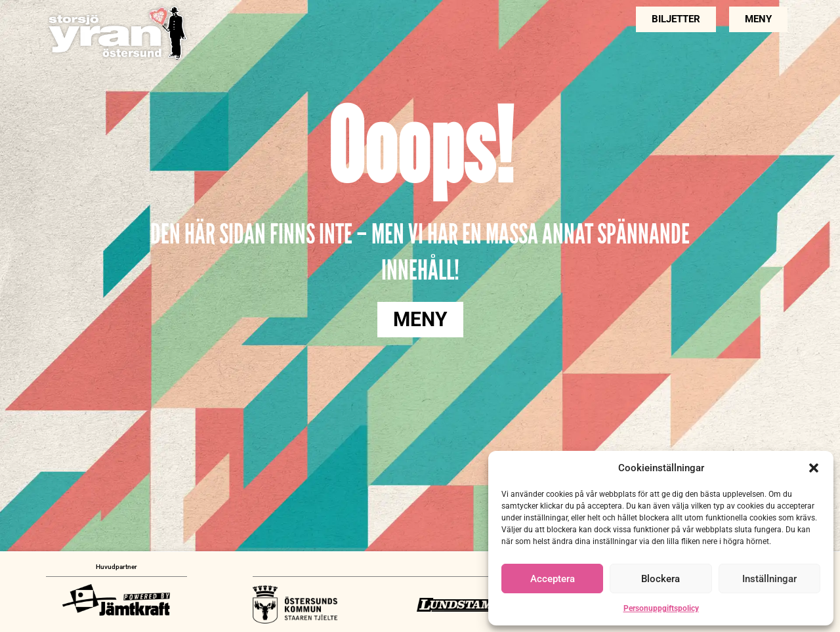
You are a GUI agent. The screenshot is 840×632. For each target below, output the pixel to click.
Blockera (661, 579)
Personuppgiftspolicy (661, 608)
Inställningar (769, 579)
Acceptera (553, 579)
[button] (814, 468)
